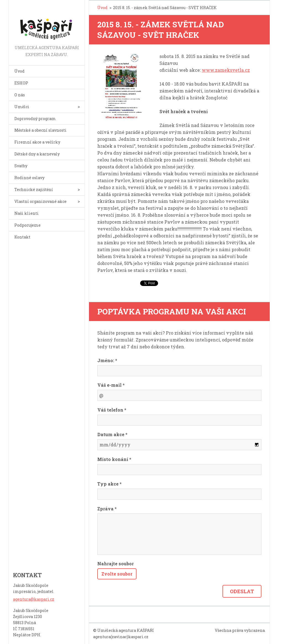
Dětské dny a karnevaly (37, 154)
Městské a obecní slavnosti (40, 130)
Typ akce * (109, 484)
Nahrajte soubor (116, 564)
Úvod (19, 71)
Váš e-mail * (111, 385)
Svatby (21, 166)
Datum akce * (112, 434)
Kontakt (22, 237)
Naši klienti (27, 213)
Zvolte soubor (117, 574)
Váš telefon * (112, 410)
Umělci (22, 107)
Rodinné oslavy (29, 178)
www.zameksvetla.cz (226, 70)
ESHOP (21, 83)
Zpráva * (107, 509)
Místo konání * (114, 459)
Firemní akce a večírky (37, 142)
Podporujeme (27, 225)
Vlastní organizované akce (40, 201)
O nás (20, 95)
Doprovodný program (35, 119)
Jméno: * (107, 360)
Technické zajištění (34, 190)
